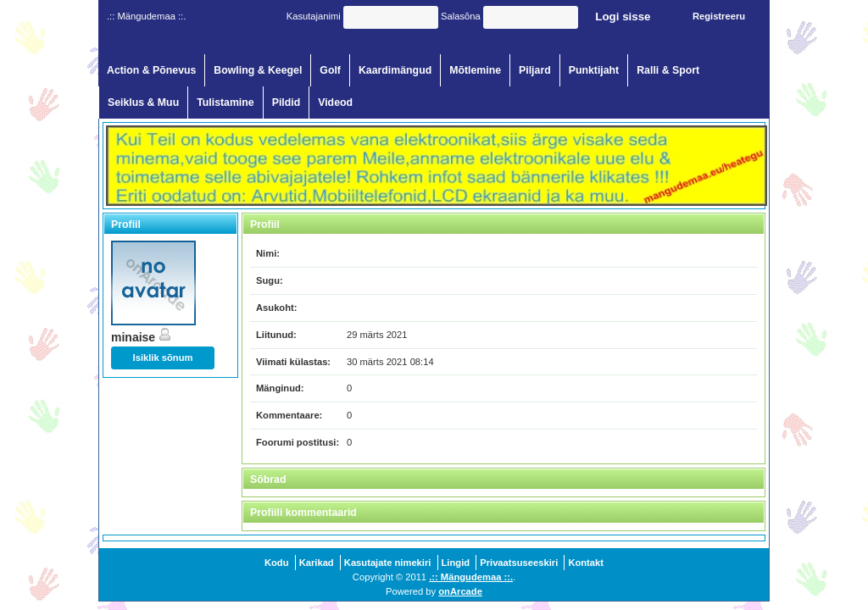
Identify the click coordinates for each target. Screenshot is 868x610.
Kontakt (586, 563)
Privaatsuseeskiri (519, 563)
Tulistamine (225, 103)
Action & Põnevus (151, 70)
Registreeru (719, 16)
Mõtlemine (475, 70)
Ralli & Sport (668, 70)
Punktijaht (594, 70)
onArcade (460, 591)
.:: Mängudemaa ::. (471, 577)
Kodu (277, 563)
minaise (142, 337)
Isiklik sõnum (163, 358)
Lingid (456, 563)
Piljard (535, 70)
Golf (330, 70)
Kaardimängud (395, 70)
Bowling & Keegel (258, 70)
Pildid (287, 103)
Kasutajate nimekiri (388, 563)
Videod (335, 103)
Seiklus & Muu (143, 103)
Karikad (317, 563)
